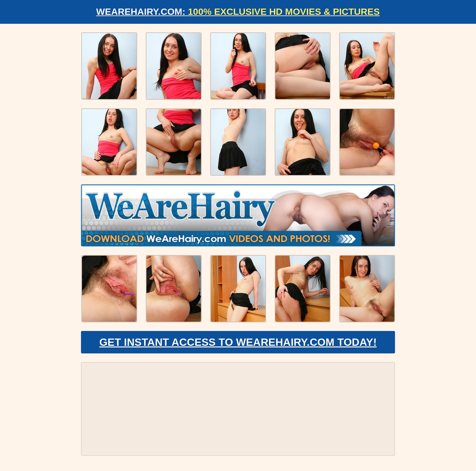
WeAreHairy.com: (238, 12)
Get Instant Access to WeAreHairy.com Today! (238, 342)
